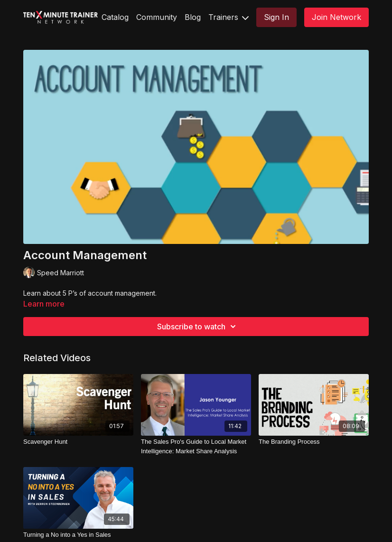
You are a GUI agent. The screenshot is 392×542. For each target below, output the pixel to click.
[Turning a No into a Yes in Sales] (78, 535)
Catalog (115, 17)
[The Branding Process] (314, 442)
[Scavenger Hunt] (78, 442)
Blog (193, 17)
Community (157, 17)
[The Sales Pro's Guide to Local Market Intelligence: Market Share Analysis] (196, 446)
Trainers (229, 17)
